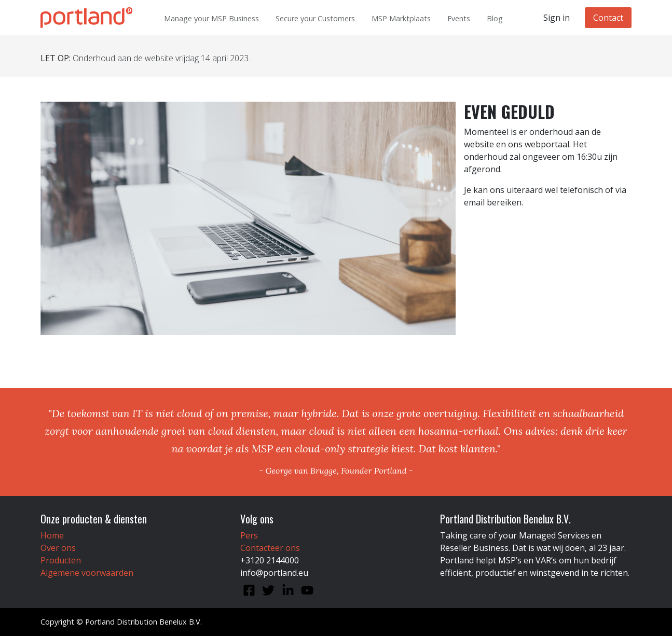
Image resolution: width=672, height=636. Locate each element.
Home (52, 535)
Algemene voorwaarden (87, 573)
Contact (608, 18)
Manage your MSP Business (211, 18)
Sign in (557, 18)
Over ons (58, 548)
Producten (61, 560)
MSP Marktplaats (401, 18)
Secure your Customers (315, 18)
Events (459, 18)
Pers (249, 535)
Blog (495, 18)
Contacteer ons (270, 548)
